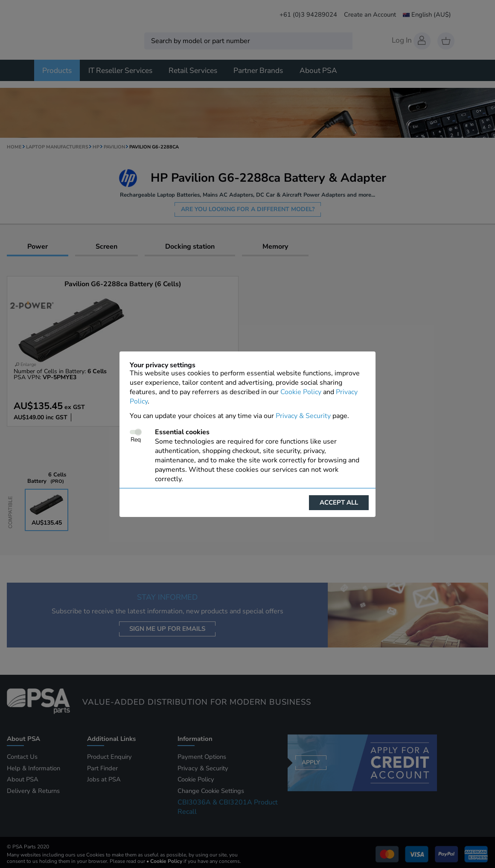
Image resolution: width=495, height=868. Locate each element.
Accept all (339, 502)
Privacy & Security (303, 416)
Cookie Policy (301, 392)
